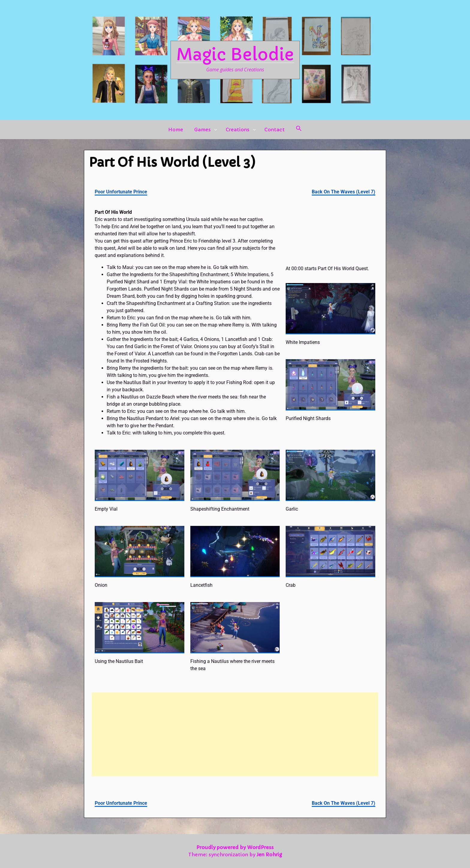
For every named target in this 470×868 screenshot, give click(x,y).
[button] (299, 130)
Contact (275, 130)
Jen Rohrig (269, 855)
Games (202, 130)
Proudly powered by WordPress (235, 847)
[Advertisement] (235, 734)
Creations (238, 130)
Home (176, 130)
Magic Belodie (235, 55)
